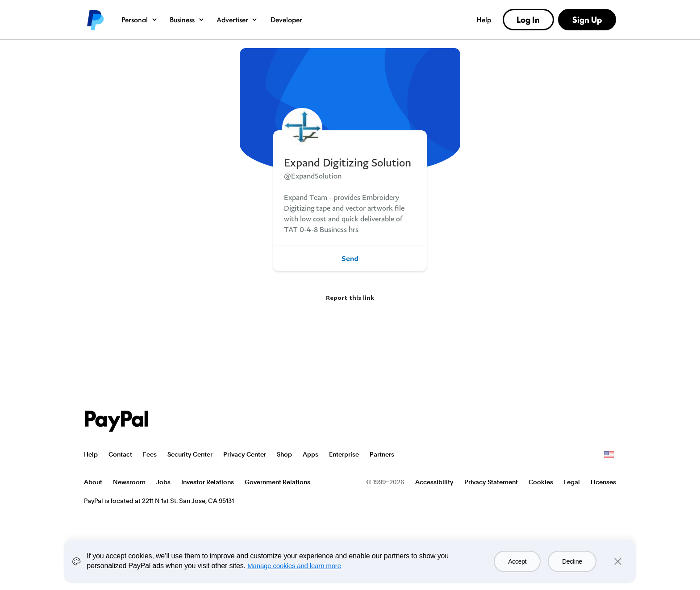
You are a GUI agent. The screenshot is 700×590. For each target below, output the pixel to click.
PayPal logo (95, 20)
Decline (572, 561)
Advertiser (237, 20)
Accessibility (434, 482)
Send (350, 258)
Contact (120, 454)
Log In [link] (528, 20)
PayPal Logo (117, 421)
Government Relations (277, 482)
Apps (310, 454)
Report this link (350, 297)
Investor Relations (208, 482)
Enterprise (344, 454)
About (93, 482)
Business (187, 20)
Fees (150, 454)
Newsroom (129, 482)
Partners (382, 454)
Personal (140, 20)
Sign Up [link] (587, 20)
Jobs (163, 482)
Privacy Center (245, 454)
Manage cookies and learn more (294, 566)
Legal (572, 482)
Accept (517, 561)
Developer (286, 20)
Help (484, 20)
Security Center (190, 454)
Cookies (541, 482)
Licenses (603, 482)
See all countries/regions (609, 455)
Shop (284, 454)
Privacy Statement (491, 482)
